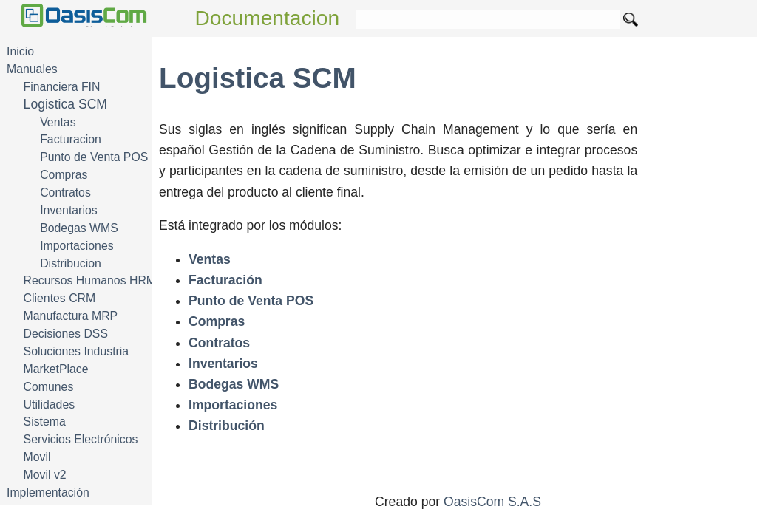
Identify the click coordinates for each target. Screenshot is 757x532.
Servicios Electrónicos (81, 439)
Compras (64, 175)
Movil (37, 457)
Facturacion (71, 139)
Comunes (49, 387)
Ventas (58, 122)
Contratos (65, 192)
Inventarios (68, 210)
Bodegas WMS (79, 228)
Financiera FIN (62, 87)
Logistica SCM (65, 104)
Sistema (45, 422)
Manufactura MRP (71, 316)
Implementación (48, 492)
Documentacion (268, 18)
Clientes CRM (60, 298)
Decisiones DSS (66, 334)
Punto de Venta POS (94, 157)
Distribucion (71, 263)
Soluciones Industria (77, 351)
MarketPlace (56, 369)
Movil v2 (45, 475)
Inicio (20, 51)
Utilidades (50, 405)
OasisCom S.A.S (492, 502)
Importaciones (77, 246)
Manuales (32, 69)
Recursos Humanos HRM (90, 280)
